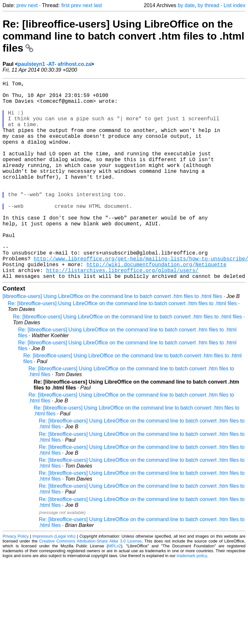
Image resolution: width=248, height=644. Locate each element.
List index (234, 5)
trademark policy (192, 600)
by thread (208, 5)
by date (186, 5)
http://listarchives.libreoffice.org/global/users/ (122, 313)
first (65, 5)
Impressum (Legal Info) (54, 580)
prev (22, 5)
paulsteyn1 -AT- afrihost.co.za (55, 64)
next (33, 5)
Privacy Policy (16, 580)
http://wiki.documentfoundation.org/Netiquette (156, 306)
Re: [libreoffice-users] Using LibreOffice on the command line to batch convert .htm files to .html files (124, 36)
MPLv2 (115, 590)
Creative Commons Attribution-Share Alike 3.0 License (90, 585)
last (98, 5)
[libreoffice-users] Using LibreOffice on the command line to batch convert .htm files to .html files (112, 340)
